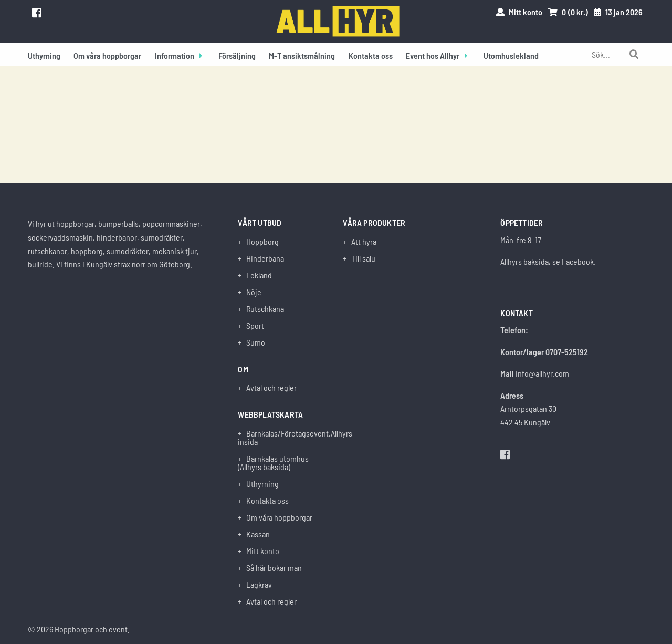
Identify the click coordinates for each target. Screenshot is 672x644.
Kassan (258, 534)
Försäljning (237, 55)
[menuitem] (44, 54)
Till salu (363, 258)
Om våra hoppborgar (107, 55)
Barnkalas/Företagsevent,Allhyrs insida (283, 438)
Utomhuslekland (511, 55)
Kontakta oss (371, 55)
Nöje (254, 292)
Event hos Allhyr (433, 55)
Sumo (256, 342)
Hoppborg (262, 242)
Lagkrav (259, 585)
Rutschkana (265, 309)
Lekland (259, 275)
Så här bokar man (274, 568)
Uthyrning (44, 55)
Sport (255, 326)
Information (175, 55)
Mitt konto (263, 551)
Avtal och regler (271, 388)
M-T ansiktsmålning (302, 55)
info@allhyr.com (542, 373)
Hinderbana (265, 258)
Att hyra (364, 242)
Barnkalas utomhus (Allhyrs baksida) (273, 463)
